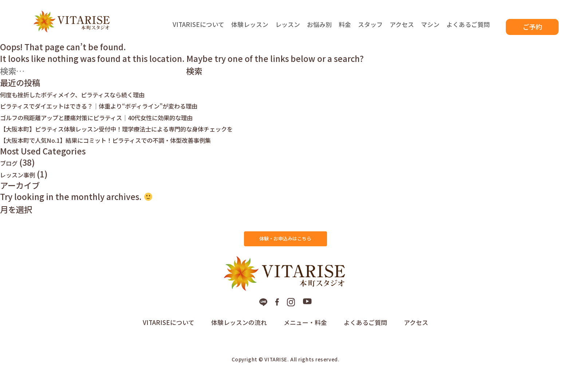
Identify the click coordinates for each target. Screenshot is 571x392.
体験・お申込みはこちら (285, 250)
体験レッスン (250, 29)
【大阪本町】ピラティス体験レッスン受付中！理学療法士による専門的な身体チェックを (160, 137)
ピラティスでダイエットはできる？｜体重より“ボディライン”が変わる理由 (136, 114)
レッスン (288, 29)
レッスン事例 (24, 183)
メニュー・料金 (305, 344)
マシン (430, 29)
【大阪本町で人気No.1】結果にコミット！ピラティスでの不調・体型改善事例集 (145, 148)
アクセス (402, 29)
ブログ (12, 171)
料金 (345, 29)
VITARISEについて (198, 29)
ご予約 (532, 27)
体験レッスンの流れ (239, 344)
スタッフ (370, 29)
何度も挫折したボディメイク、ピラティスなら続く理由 (99, 102)
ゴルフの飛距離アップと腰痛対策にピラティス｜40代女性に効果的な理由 (133, 125)
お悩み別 (319, 29)
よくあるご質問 (468, 29)
